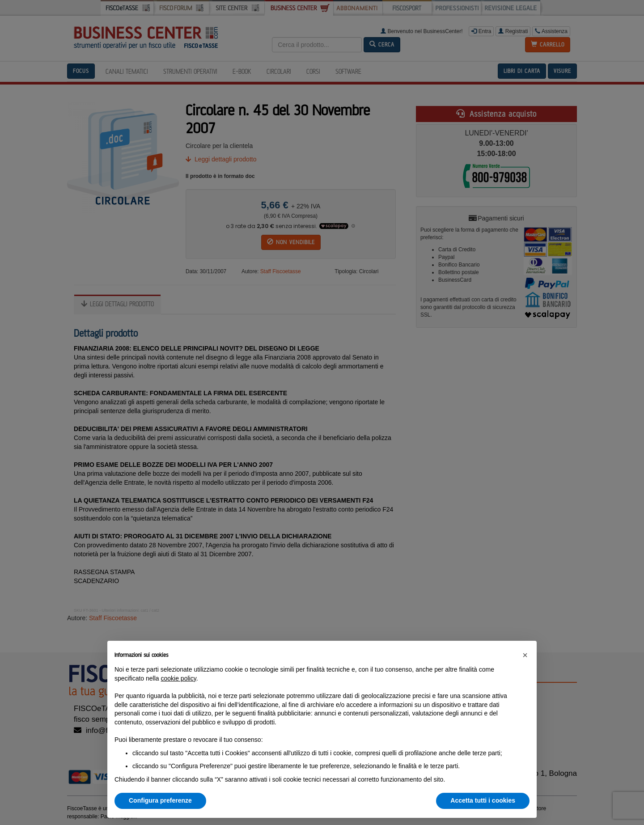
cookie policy (179, 678)
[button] (525, 655)
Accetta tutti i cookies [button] (483, 800)
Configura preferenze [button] (160, 800)
